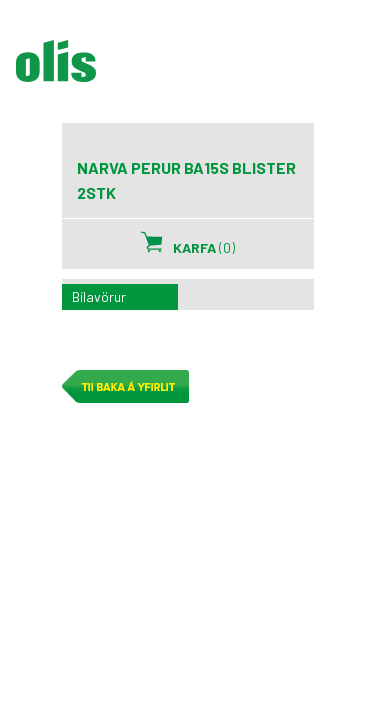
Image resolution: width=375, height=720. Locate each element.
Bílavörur (99, 296)
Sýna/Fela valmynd (343, 71)
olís (56, 61)
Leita (285, 70)
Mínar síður (233, 71)
